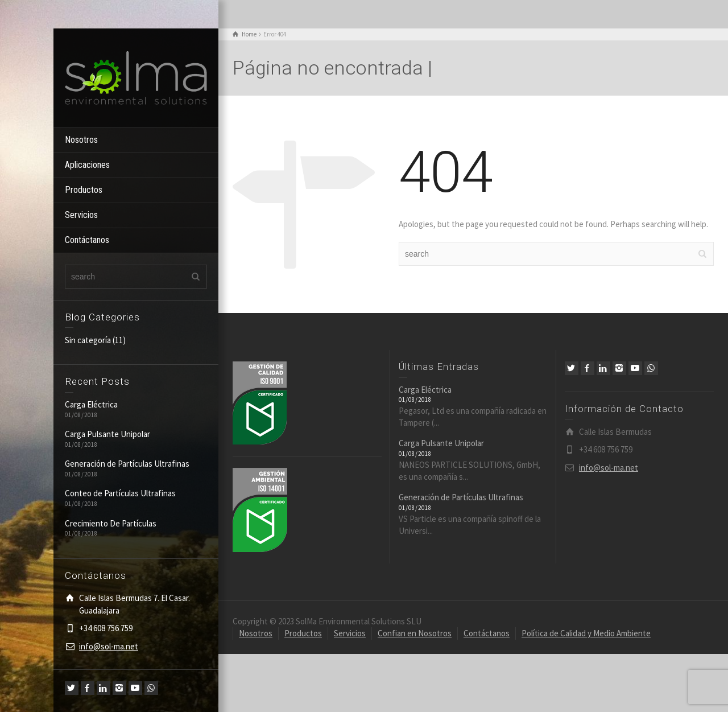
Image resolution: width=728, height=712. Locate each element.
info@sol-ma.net (109, 646)
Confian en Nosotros (415, 633)
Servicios (81, 215)
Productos (84, 190)
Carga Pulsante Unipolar (107, 434)
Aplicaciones (87, 165)
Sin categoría (88, 340)
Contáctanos (87, 240)
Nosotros (81, 140)
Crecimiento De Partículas (111, 523)
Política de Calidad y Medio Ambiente (586, 633)
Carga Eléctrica (91, 404)
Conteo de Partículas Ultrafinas (120, 493)
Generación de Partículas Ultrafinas (127, 464)
